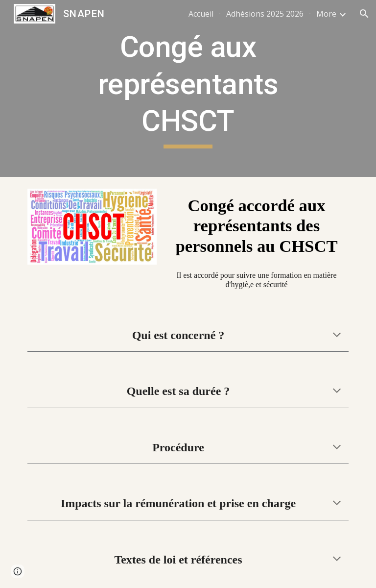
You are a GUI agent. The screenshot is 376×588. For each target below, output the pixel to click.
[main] (188, 88)
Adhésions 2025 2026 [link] (265, 14)
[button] (364, 14)
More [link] (326, 14)
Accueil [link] (201, 14)
